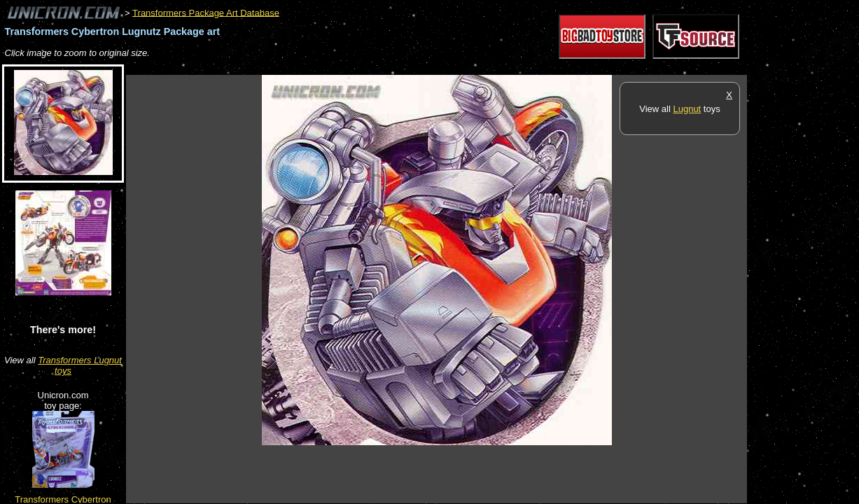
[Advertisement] (381, 68)
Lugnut (687, 109)
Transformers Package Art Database (206, 12)
